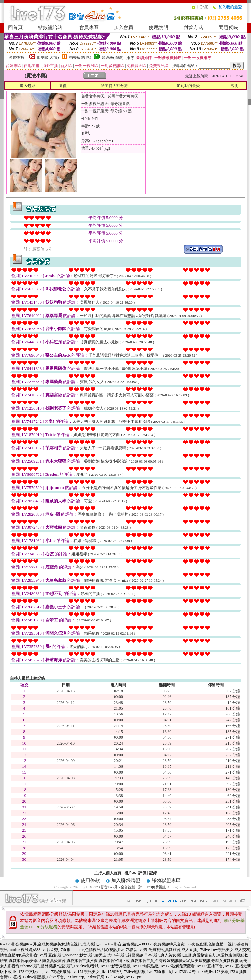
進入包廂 (27, 86)
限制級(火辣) (48, 57)
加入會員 (124, 27)
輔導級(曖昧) (80, 57)
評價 (142, 873)
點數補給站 (50, 27)
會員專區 (89, 27)
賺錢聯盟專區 (166, 881)
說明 (235, 86)
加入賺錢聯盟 (126, 881)
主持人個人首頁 (108, 873)
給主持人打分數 (115, 86)
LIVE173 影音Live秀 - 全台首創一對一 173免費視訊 (126, 887)
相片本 (130, 873)
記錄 (153, 873)
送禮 (63, 86)
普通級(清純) (113, 57)
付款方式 (193, 27)
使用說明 (158, 27)
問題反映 (228, 27)
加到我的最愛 (188, 86)
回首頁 (15, 27)
